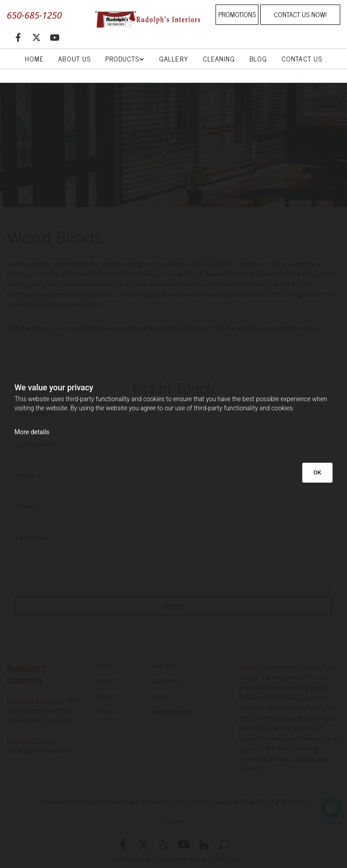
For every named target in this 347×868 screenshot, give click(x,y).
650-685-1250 (34, 15)
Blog (258, 59)
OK (317, 472)
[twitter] (36, 37)
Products (122, 59)
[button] (237, 15)
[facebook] (18, 37)
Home (34, 59)
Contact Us (302, 59)
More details (32, 432)
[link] (125, 59)
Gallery (173, 59)
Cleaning (219, 59)
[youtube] (54, 37)
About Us (74, 59)
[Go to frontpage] (145, 19)
